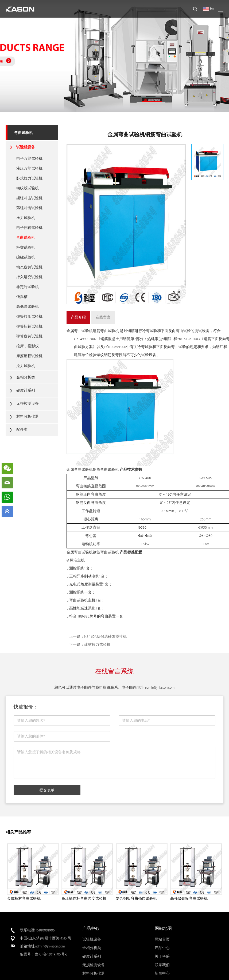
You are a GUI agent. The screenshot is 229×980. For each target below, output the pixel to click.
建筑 (78, 355)
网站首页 (162, 939)
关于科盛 (162, 956)
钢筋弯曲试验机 (106, 331)
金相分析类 (26, 377)
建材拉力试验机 (97, 645)
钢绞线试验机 (28, 188)
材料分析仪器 (28, 417)
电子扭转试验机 (29, 228)
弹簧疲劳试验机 (29, 336)
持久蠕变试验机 (29, 277)
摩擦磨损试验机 (29, 356)
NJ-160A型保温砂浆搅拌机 (105, 637)
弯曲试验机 (24, 133)
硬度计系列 (26, 390)
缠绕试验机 (26, 257)
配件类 (22, 430)
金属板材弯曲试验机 (24, 899)
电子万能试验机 (29, 159)
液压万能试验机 (29, 168)
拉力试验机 (26, 366)
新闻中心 (162, 973)
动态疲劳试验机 (29, 267)
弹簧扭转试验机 (29, 326)
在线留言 (103, 317)
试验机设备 (26, 147)
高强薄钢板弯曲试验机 (189, 899)
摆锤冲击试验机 (29, 198)
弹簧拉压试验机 (29, 316)
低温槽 (22, 297)
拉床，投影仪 (28, 346)
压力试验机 (26, 218)
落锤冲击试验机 (29, 208)
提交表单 (47, 790)
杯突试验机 (26, 247)
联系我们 (162, 965)
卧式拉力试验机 (29, 178)
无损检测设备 (28, 403)
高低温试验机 (28, 307)
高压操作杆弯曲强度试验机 (84, 899)
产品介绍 (78, 317)
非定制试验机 (28, 287)
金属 (70, 331)
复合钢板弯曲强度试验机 (136, 899)
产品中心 (162, 948)
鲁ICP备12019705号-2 (51, 954)
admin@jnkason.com (160, 688)
